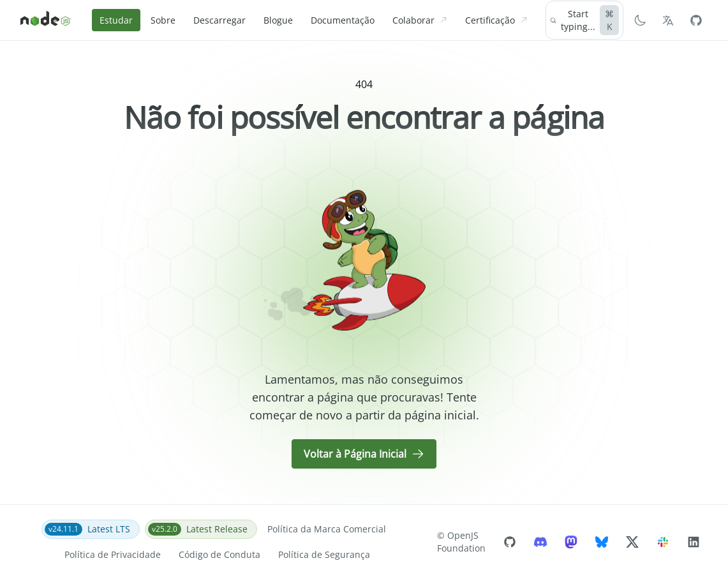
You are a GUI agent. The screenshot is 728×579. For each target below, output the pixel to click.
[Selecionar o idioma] (668, 20)
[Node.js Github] (696, 20)
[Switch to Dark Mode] (640, 20)
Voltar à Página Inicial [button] (364, 454)
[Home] (46, 20)
